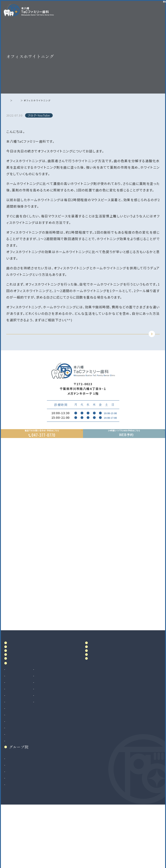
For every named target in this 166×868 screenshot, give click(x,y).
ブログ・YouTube (30, 100)
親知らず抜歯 (16, 774)
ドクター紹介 (21, 688)
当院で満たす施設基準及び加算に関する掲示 (105, 690)
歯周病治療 (15, 741)
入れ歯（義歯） (17, 748)
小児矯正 (13, 800)
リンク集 (98, 710)
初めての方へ (21, 707)
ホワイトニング (54, 735)
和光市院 (13, 817)
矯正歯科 (13, 787)
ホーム (11, 100)
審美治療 (50, 728)
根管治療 (13, 735)
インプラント (15, 780)
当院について (21, 679)
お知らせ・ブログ (105, 700)
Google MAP (142, 644)
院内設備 (17, 698)
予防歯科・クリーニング (23, 761)
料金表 (96, 679)
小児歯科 (13, 754)
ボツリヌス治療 (55, 761)
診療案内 (17, 720)
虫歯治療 (13, 728)
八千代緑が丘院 (18, 837)
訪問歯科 (50, 754)
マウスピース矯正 (19, 793)
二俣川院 (13, 830)
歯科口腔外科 (16, 767)
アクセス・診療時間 (105, 669)
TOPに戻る (82, 341)
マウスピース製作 (56, 741)
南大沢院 (13, 824)
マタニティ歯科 (54, 748)
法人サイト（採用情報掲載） (26, 843)
